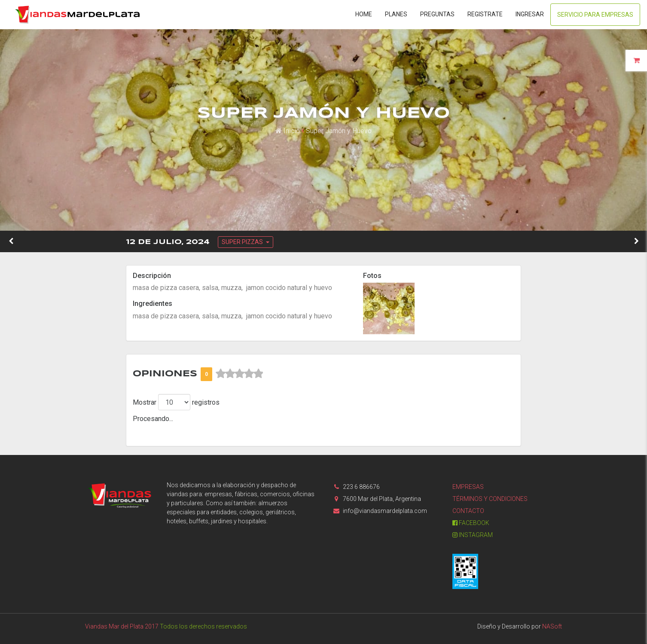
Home (364, 14)
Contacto (468, 511)
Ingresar (530, 14)
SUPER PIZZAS (243, 242)
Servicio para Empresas (595, 15)
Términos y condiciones (490, 499)
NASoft (552, 626)
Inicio (288, 131)
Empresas (468, 487)
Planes (396, 14)
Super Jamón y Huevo (339, 131)
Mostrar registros (176, 402)
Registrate (485, 14)
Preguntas (437, 14)
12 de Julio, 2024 (168, 242)
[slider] (239, 374)
